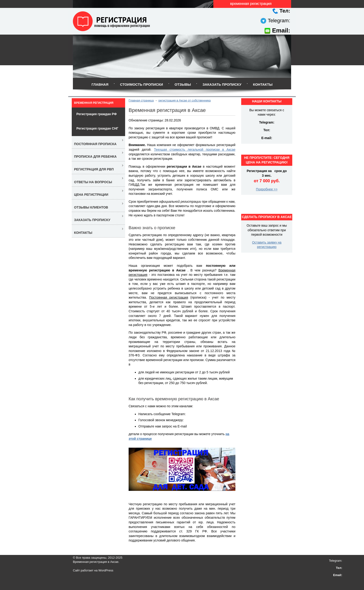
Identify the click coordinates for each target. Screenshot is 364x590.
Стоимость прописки (141, 84)
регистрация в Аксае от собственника (184, 100)
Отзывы (183, 84)
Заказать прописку (222, 84)
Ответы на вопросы (93, 182)
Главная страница (141, 100)
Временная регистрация (94, 103)
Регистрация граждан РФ (97, 114)
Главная (100, 84)
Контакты (263, 84)
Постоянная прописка (95, 144)
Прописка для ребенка (95, 156)
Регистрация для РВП (94, 169)
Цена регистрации (91, 195)
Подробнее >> (267, 189)
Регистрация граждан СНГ (97, 128)
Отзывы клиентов (91, 207)
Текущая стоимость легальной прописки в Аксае (195, 150)
